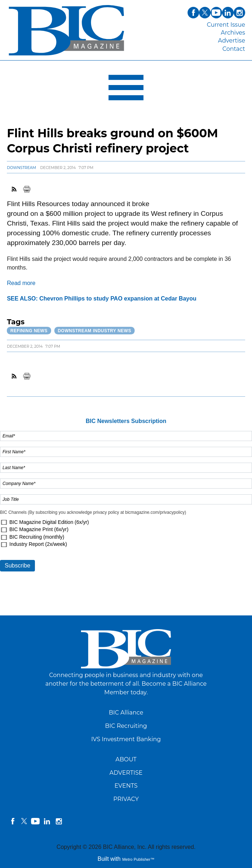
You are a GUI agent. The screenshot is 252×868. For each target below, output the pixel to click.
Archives (233, 33)
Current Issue (226, 25)
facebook (13, 821)
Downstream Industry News (94, 331)
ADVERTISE (126, 773)
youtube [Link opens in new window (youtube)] (216, 13)
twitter (24, 821)
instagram (59, 821)
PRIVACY (126, 799)
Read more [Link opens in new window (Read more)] (21, 283)
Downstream (21, 168)
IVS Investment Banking (126, 739)
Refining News (29, 331)
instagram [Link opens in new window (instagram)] (239, 13)
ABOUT (126, 759)
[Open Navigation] (126, 89)
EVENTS (126, 786)
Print (27, 189)
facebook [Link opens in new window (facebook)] (193, 13)
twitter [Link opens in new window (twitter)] (205, 13)
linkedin (47, 821)
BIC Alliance (126, 713)
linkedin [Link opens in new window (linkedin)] (228, 13)
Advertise (232, 41)
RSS (14, 189)
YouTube (36, 821)
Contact (234, 49)
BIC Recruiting (126, 726)
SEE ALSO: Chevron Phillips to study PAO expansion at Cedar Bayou (102, 299)
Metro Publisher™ (138, 859)
